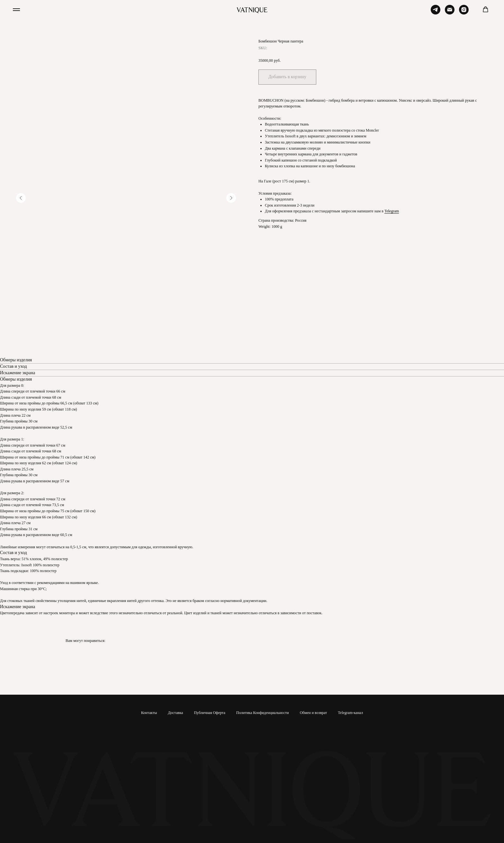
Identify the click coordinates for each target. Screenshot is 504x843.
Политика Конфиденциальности (263, 713)
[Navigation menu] (16, 10)
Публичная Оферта (209, 713)
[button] (486, 9)
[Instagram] (464, 13)
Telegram (392, 211)
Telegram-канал (350, 713)
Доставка (175, 713)
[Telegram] (436, 13)
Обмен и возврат (314, 713)
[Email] (450, 13)
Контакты (149, 713)
